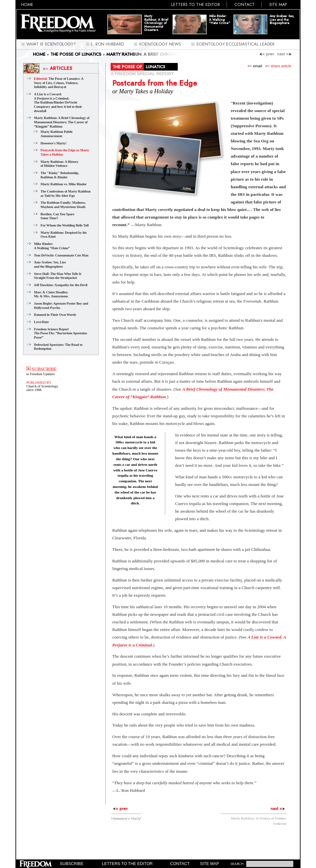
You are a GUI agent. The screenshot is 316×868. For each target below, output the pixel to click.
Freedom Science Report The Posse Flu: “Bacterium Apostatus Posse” (60, 333)
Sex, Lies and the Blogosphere (282, 20)
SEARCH (237, 864)
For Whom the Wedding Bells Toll (65, 225)
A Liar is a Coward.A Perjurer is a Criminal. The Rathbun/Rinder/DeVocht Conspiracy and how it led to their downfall (58, 103)
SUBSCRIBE (41, 369)
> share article (278, 66)
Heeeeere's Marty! (53, 143)
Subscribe (72, 864)
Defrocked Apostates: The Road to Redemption (58, 347)
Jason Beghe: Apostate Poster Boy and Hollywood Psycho (61, 306)
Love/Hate (41, 322)
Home (27, 5)
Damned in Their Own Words (55, 315)
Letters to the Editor (196, 5)
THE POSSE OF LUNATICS (76, 54)
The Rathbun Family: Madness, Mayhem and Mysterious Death (63, 205)
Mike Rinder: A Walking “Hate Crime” (52, 246)
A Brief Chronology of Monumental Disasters (156, 23)
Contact (245, 5)
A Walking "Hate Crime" (220, 20)
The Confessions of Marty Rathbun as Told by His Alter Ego (66, 194)
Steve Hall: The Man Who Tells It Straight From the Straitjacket (58, 276)
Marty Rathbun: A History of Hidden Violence (59, 164)
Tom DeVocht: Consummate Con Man (61, 255)
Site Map (278, 5)
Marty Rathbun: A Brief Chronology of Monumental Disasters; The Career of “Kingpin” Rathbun (62, 122)
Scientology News (160, 44)
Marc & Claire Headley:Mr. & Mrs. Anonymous (51, 294)
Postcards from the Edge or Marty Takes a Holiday (65, 152)
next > (284, 54)
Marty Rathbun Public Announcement (57, 134)
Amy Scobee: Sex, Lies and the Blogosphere (50, 264)
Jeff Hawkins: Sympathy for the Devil (61, 285)
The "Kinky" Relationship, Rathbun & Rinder (60, 175)
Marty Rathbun (131, 236)
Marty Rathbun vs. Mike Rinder (64, 184)
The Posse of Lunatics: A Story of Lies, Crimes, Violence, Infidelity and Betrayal (59, 83)
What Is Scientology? (51, 44)
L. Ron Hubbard (107, 44)
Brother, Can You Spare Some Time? (57, 216)
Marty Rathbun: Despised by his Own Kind (64, 235)
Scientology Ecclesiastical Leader (235, 44)
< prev (267, 54)
